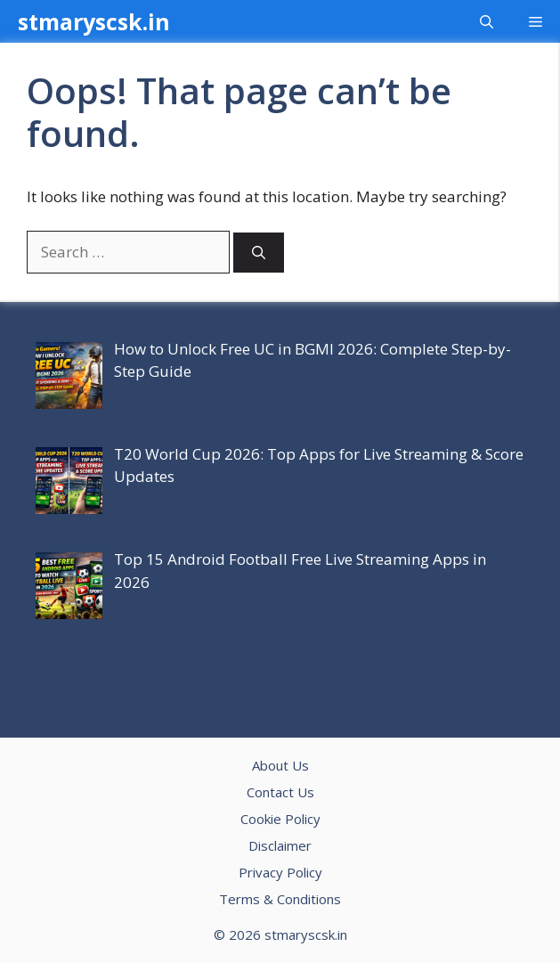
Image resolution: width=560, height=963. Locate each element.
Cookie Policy (280, 819)
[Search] (259, 253)
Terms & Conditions (280, 899)
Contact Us (280, 792)
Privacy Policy (280, 872)
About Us (280, 765)
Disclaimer (280, 845)
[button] (487, 21)
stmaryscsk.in (94, 21)
